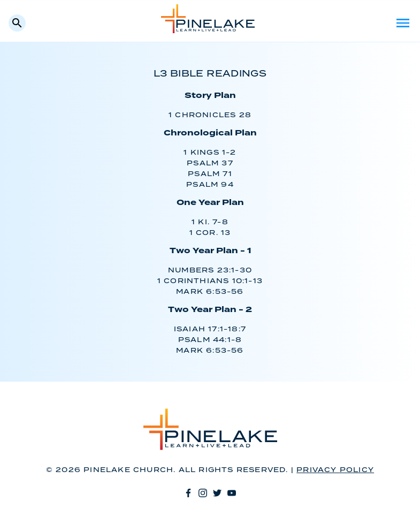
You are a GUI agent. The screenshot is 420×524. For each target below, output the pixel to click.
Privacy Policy (335, 470)
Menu (403, 23)
